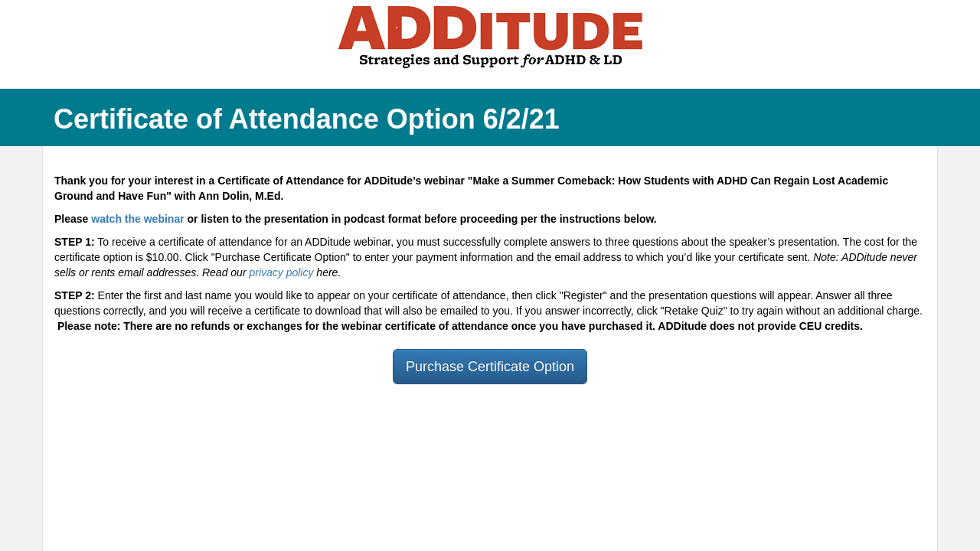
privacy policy (281, 272)
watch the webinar (137, 219)
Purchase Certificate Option (490, 367)
